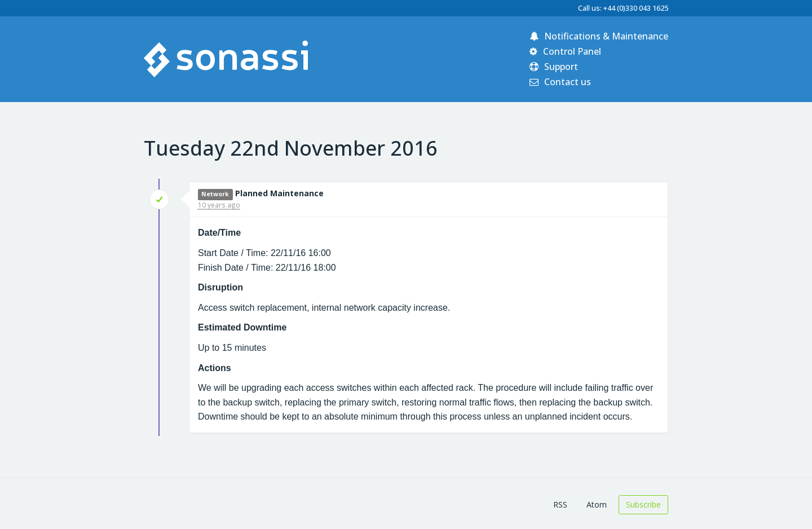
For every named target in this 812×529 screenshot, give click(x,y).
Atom (597, 504)
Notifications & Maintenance (599, 36)
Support (554, 67)
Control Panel (565, 51)
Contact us (560, 82)
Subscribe (643, 504)
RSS (560, 504)
